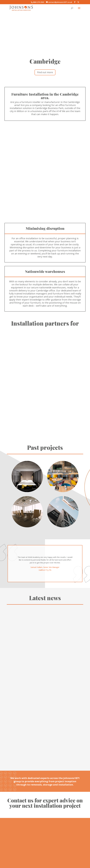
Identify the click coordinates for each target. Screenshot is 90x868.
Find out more (45, 72)
